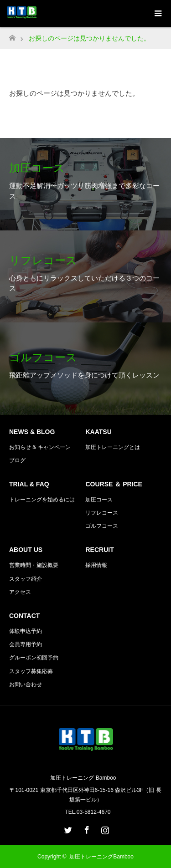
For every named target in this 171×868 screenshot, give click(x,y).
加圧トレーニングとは (113, 447)
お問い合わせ (26, 684)
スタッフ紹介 (26, 579)
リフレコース (102, 513)
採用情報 (96, 565)
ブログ (17, 460)
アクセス (20, 592)
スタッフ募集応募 (31, 671)
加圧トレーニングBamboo (104, 857)
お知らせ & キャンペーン (40, 447)
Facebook (86, 828)
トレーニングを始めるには (42, 500)
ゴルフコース (102, 526)
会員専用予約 (26, 644)
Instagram (104, 828)
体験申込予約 (26, 631)
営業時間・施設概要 (34, 565)
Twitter (67, 828)
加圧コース (99, 500)
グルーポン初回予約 (34, 658)
